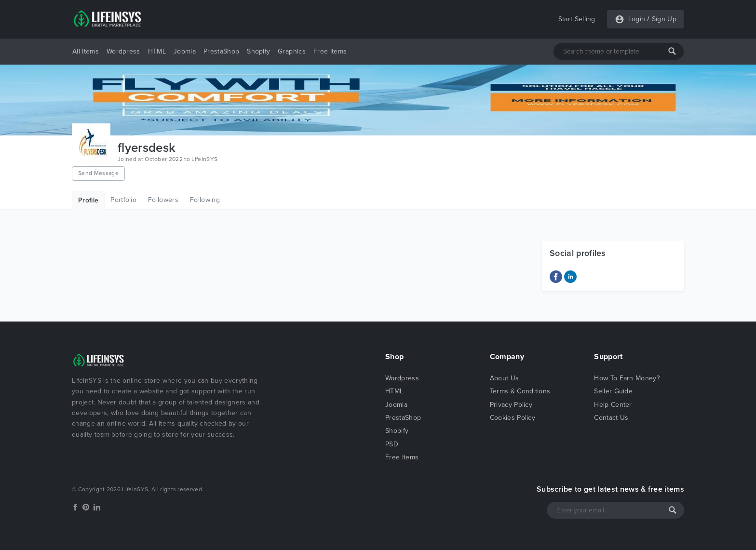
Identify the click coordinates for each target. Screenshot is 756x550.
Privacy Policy (511, 405)
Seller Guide (613, 391)
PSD (392, 444)
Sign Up (664, 19)
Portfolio (123, 200)
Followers (163, 200)
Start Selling (577, 19)
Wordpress (123, 51)
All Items (86, 51)
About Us (505, 378)
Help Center (613, 405)
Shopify (258, 51)
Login (637, 19)
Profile (88, 200)
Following (205, 200)
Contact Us (611, 418)
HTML (157, 51)
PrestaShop (221, 51)
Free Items (330, 51)
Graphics (292, 51)
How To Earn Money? (627, 378)
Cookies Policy (513, 418)
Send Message (98, 173)
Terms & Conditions (520, 391)
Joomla (185, 51)
